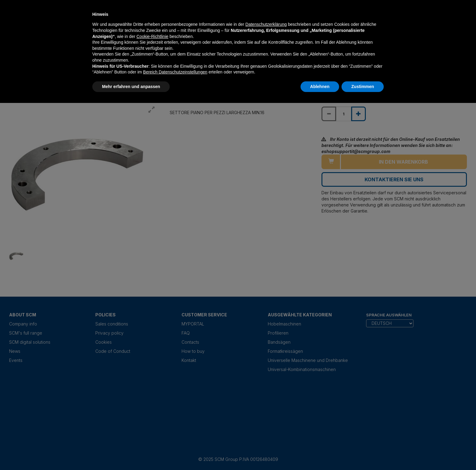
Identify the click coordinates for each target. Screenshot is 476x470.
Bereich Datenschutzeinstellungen (175, 72)
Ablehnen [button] (320, 87)
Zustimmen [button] (363, 87)
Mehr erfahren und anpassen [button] (131, 87)
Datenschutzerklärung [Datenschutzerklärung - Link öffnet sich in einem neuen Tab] (266, 24)
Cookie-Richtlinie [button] (152, 36)
